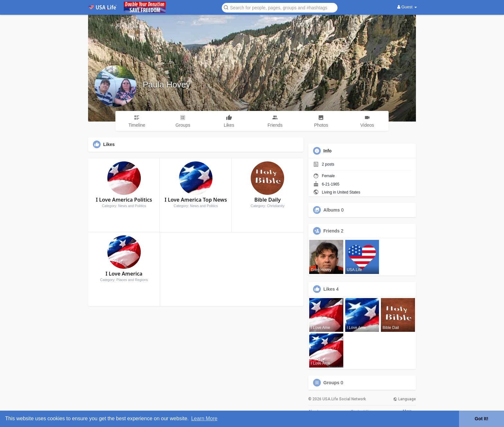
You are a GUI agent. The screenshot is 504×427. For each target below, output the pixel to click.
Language (405, 399)
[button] (280, 7)
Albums (332, 210)
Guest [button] (407, 7)
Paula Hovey (166, 85)
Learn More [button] (204, 418)
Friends (332, 231)
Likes (329, 289)
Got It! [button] (482, 419)
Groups (331, 383)
